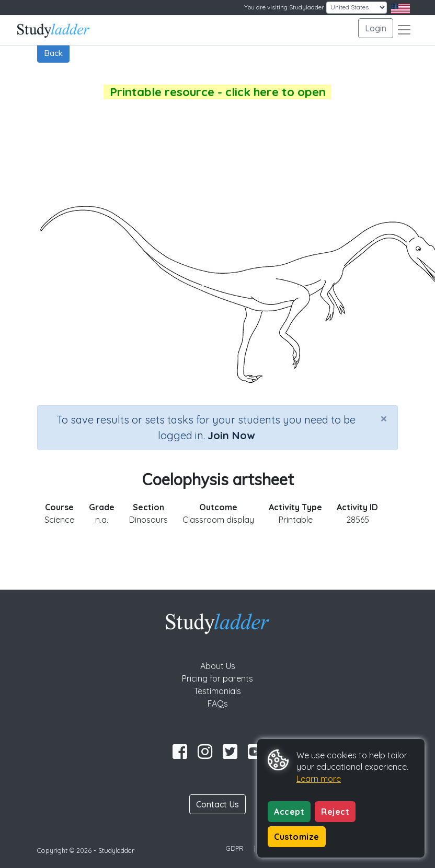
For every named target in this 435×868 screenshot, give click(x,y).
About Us (218, 666)
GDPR (235, 848)
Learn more (319, 779)
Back (53, 53)
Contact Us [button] (217, 804)
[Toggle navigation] (404, 30)
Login (376, 28)
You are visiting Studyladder (284, 7)
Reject (335, 812)
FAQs (218, 703)
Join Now (231, 435)
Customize (297, 837)
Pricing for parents (217, 678)
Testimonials (217, 691)
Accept (289, 812)
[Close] (384, 418)
